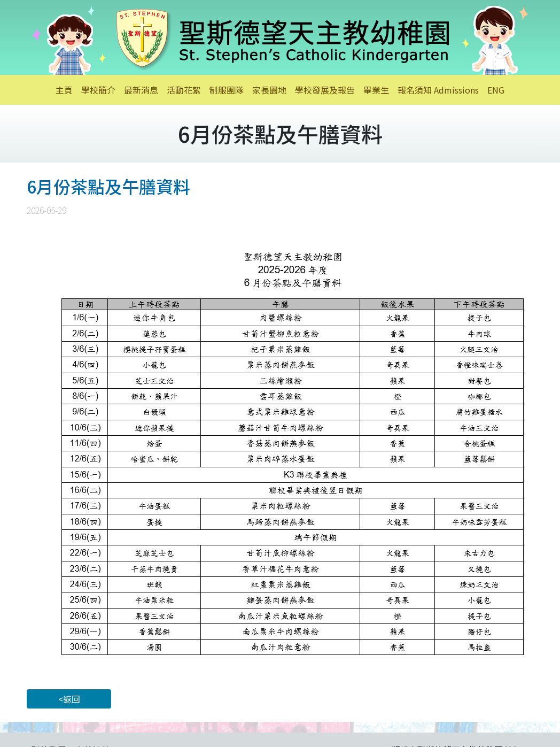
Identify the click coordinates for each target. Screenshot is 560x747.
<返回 (69, 699)
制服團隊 (227, 90)
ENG (496, 90)
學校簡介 (98, 90)
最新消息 (141, 90)
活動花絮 (184, 90)
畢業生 (376, 90)
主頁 (64, 90)
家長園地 (269, 90)
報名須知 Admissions (438, 90)
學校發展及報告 (325, 90)
